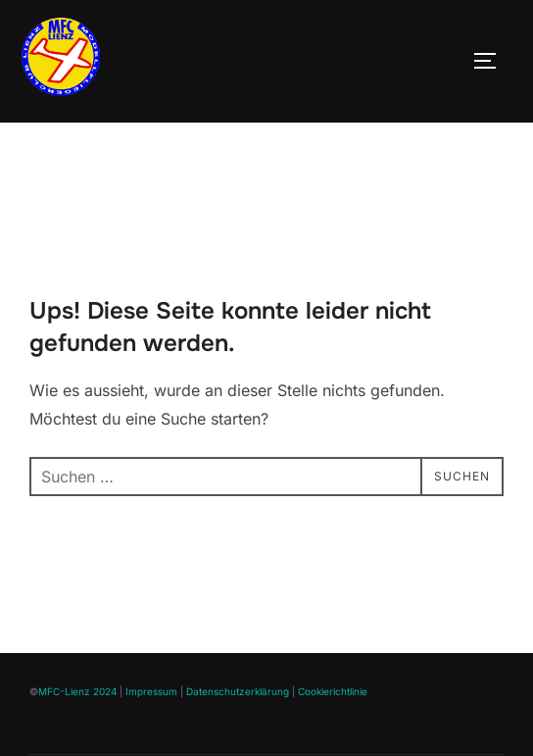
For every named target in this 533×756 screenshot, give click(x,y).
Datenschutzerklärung (238, 734)
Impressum (151, 734)
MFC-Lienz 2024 (77, 734)
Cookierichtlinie (333, 734)
